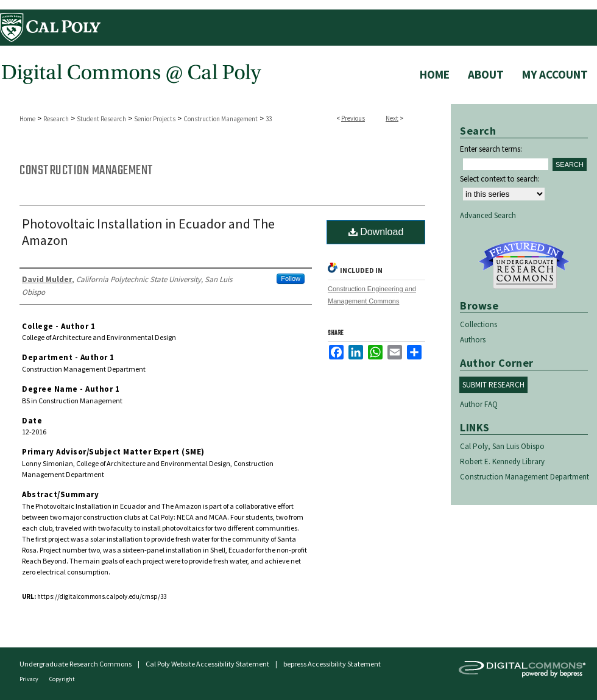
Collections (479, 324)
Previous (353, 118)
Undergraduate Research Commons (524, 265)
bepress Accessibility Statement (332, 664)
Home (27, 119)
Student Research (101, 119)
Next (392, 118)
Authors (473, 340)
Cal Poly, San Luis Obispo (502, 446)
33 (269, 119)
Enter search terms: (491, 149)
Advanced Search (488, 215)
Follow (291, 278)
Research (56, 119)
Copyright (62, 679)
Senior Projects (155, 119)
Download (376, 232)
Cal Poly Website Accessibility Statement (207, 664)
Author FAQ (479, 404)
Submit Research (493, 385)
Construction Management (221, 119)
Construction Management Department (525, 477)
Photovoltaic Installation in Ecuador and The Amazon (148, 232)
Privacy (30, 679)
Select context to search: (500, 179)
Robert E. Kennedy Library (502, 461)
